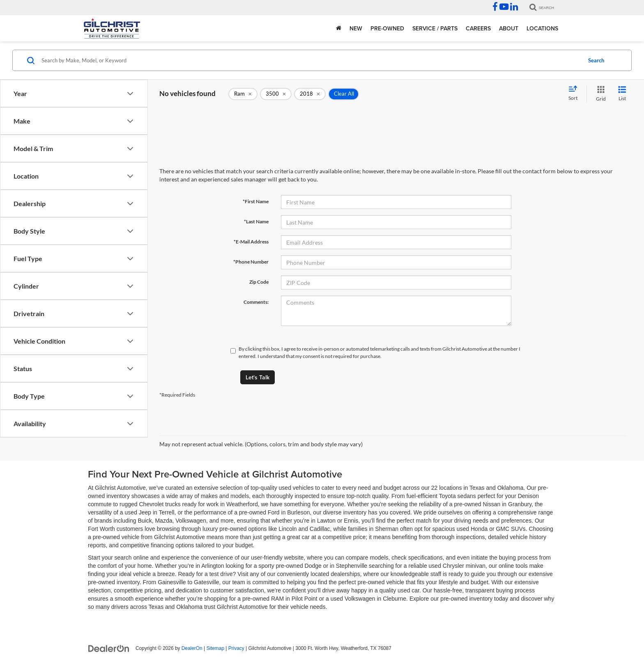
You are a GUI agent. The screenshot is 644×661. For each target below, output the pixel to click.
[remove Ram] (243, 94)
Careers (478, 28)
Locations (542, 28)
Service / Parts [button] (435, 28)
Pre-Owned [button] (387, 28)
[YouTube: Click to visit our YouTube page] (504, 8)
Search (596, 60)
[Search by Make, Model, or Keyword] (310, 60)
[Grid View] (599, 94)
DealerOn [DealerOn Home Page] (192, 648)
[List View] (622, 94)
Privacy (236, 648)
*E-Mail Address (251, 242)
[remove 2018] (310, 94)
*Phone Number (251, 262)
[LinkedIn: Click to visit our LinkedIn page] (514, 8)
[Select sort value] (575, 94)
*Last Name (256, 221)
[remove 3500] (276, 94)
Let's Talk (258, 377)
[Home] (339, 28)
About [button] (509, 28)
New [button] (356, 28)
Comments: (256, 302)
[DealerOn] (109, 648)
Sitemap (215, 648)
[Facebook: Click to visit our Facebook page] (495, 8)
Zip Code (259, 282)
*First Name (256, 201)
